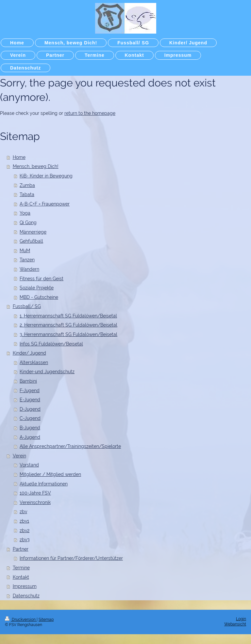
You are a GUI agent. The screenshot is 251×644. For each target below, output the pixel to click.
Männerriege (33, 232)
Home (19, 157)
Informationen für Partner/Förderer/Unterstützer (71, 558)
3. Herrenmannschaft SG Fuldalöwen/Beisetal (68, 334)
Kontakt (21, 577)
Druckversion (21, 620)
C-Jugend (30, 418)
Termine (21, 568)
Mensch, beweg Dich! (36, 166)
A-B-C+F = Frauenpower (45, 204)
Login (241, 619)
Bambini (28, 381)
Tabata (27, 194)
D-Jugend (30, 409)
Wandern (29, 269)
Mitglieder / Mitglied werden (50, 474)
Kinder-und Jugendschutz (47, 372)
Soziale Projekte (37, 288)
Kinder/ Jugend (29, 353)
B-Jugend (30, 428)
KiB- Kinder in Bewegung (46, 176)
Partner (21, 549)
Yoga (25, 213)
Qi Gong (28, 222)
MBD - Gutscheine (39, 297)
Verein (19, 456)
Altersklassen (34, 362)
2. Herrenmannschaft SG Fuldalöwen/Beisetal (68, 325)
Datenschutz (26, 596)
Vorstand (29, 465)
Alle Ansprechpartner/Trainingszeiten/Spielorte (70, 446)
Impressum (25, 586)
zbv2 (25, 530)
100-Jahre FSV (35, 493)
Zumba (27, 185)
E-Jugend (30, 400)
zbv (23, 512)
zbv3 (25, 540)
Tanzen (27, 260)
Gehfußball (31, 241)
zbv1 (24, 521)
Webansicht (235, 624)
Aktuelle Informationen (44, 484)
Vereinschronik (35, 502)
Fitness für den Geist (42, 279)
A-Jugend (30, 437)
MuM (25, 251)
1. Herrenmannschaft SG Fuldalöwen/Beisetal (68, 316)
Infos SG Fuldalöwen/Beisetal (51, 344)
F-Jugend (30, 391)
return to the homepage (90, 113)
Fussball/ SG (27, 306)
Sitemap (46, 620)
